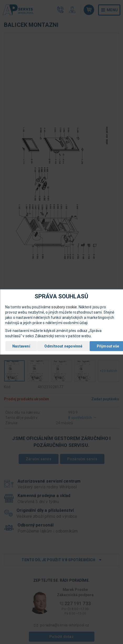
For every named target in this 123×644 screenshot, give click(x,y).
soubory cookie (64, 307)
